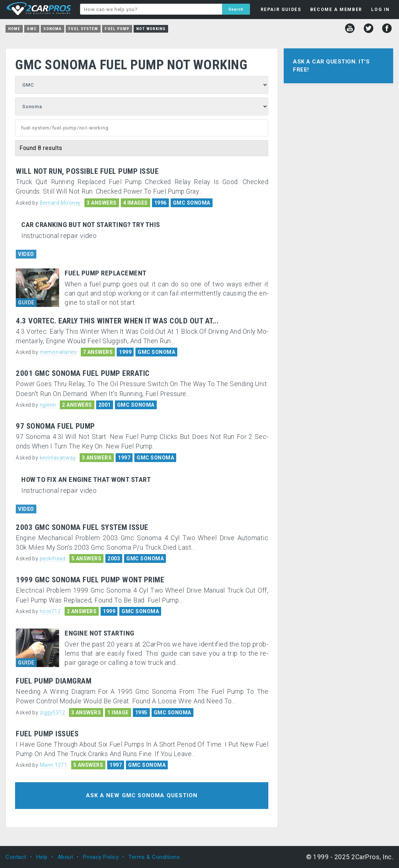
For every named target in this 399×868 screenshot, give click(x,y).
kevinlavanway (58, 458)
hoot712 (50, 611)
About (66, 857)
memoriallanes (58, 352)
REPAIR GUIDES (281, 10)
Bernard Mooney (60, 203)
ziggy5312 (52, 713)
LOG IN (380, 10)
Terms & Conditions (154, 857)
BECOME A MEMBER (336, 10)
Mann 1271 (54, 765)
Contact (16, 857)
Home (14, 29)
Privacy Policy (101, 857)
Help (42, 857)
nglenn (48, 405)
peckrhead (53, 558)
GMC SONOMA (192, 203)
